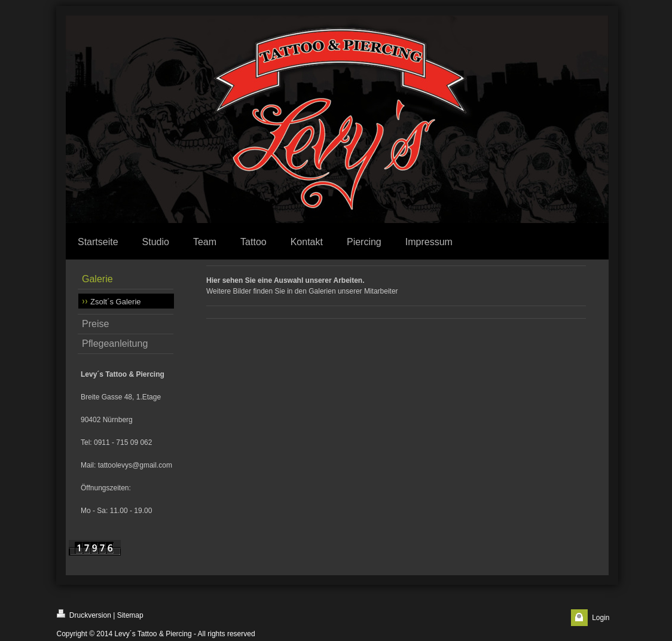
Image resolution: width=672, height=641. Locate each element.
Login (601, 618)
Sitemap (130, 615)
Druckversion (84, 614)
